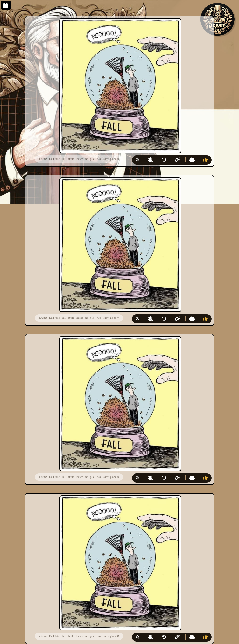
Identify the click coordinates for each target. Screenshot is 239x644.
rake (99, 159)
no (87, 159)
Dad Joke (54, 159)
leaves (80, 159)
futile (71, 159)
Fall (64, 159)
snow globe (110, 159)
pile (92, 159)
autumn (43, 159)
